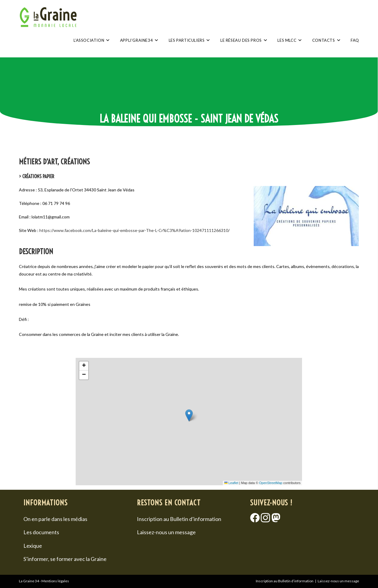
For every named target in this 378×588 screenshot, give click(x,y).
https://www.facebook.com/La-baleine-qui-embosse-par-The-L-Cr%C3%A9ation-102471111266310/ (135, 230)
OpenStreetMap (271, 483)
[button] (189, 415)
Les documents (41, 532)
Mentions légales (55, 581)
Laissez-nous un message (166, 532)
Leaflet (231, 483)
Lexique (33, 546)
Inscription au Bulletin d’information (179, 519)
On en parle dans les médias (55, 519)
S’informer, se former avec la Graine (65, 559)
